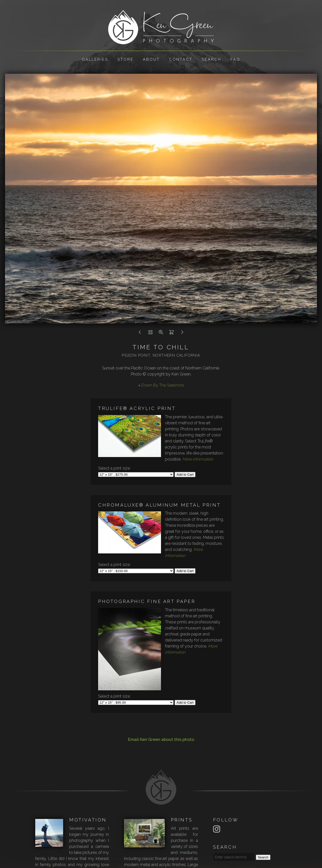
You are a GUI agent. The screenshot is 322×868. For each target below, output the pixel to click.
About (151, 59)
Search (211, 59)
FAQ (235, 59)
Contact (181, 59)
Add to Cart (185, 475)
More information (198, 459)
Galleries (95, 59)
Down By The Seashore (163, 385)
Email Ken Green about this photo (161, 740)
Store (126, 59)
